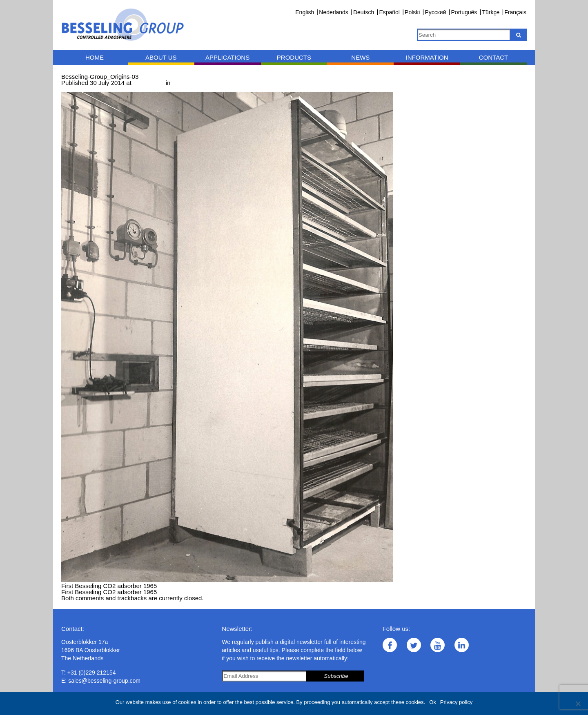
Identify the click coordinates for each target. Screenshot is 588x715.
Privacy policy (456, 702)
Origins (182, 83)
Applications (227, 57)
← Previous (77, 89)
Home (95, 57)
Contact (493, 57)
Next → (105, 89)
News (360, 57)
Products (294, 57)
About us (161, 57)
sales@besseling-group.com (104, 681)
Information (427, 57)
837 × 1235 (149, 83)
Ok (433, 702)
